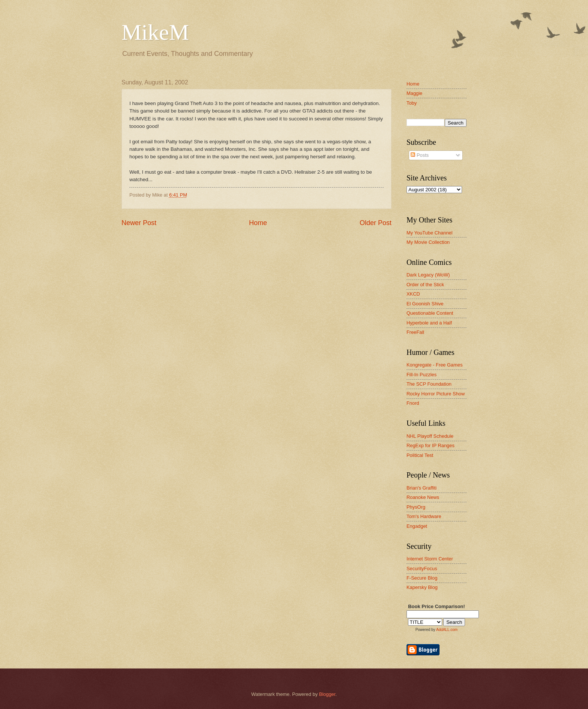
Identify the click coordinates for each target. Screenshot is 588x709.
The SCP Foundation (429, 384)
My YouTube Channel (430, 233)
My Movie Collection (428, 242)
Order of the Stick (425, 285)
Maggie (414, 93)
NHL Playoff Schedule (430, 436)
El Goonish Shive (425, 304)
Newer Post (139, 223)
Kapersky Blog (422, 587)
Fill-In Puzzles (421, 375)
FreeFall (415, 332)
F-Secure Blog (422, 578)
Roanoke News (423, 497)
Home (258, 223)
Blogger (327, 694)
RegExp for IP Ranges (430, 445)
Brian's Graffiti (421, 488)
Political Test (420, 455)
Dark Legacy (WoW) (428, 275)
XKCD (413, 294)
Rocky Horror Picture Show (436, 394)
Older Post (376, 223)
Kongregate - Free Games (435, 365)
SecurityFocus (422, 569)
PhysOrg (416, 507)
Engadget (417, 526)
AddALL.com (447, 630)
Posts (420, 155)
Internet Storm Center (430, 559)
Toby (412, 103)
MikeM (155, 32)
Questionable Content (430, 313)
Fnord (413, 403)
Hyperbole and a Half (429, 323)
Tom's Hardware (424, 516)
